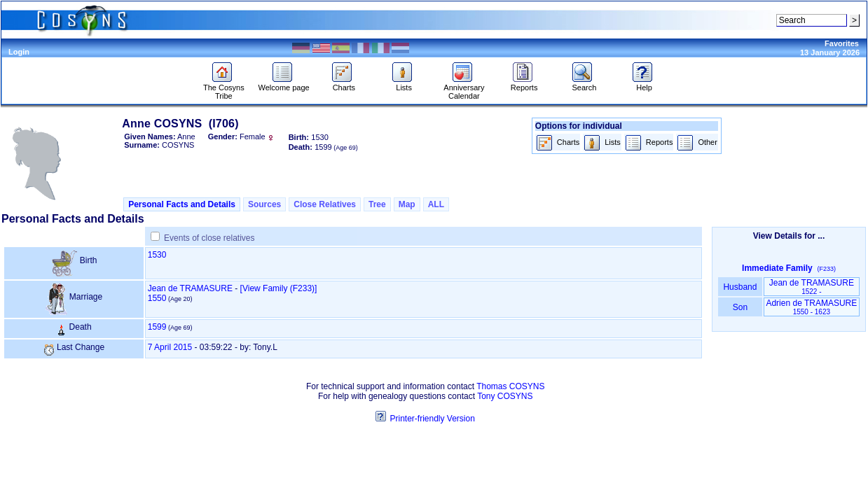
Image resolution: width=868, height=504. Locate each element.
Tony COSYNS (505, 396)
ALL (436, 204)
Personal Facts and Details (182, 204)
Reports (524, 84)
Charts (344, 84)
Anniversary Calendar (464, 88)
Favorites (842, 43)
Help (644, 84)
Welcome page (284, 84)
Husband (740, 287)
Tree (377, 204)
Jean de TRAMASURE (190, 288)
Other (697, 143)
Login (19, 52)
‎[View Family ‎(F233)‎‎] (279, 288)
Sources (264, 204)
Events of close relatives (209, 238)
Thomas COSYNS (510, 386)
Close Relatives (325, 204)
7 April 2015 (170, 347)
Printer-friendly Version (432, 419)
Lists (404, 84)
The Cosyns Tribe (224, 88)
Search (584, 84)
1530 (157, 255)
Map (407, 204)
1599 (157, 327)
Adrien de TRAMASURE (811, 307)
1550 (157, 298)
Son (740, 307)
